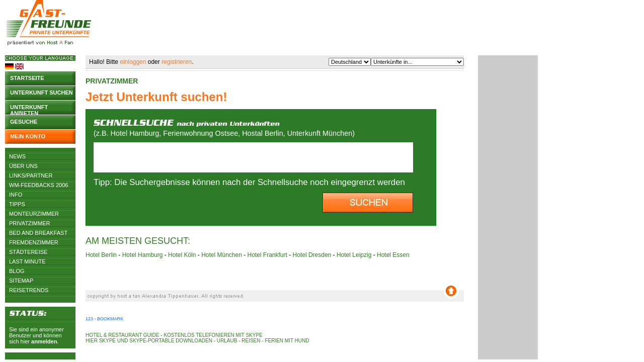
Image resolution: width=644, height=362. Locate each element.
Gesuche (24, 122)
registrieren (177, 62)
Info (16, 195)
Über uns (23, 166)
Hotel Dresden (312, 255)
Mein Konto (28, 136)
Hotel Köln (182, 255)
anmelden (44, 341)
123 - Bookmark (104, 319)
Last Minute (27, 261)
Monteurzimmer (34, 214)
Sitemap (21, 281)
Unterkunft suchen (42, 93)
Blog (17, 271)
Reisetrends (29, 290)
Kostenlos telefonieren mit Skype (213, 335)
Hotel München (222, 255)
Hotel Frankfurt (267, 255)
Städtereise (28, 252)
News (17, 156)
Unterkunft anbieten (29, 109)
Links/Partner (31, 175)
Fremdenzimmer (34, 242)
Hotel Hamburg (143, 255)
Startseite (27, 78)
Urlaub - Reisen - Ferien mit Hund (263, 341)
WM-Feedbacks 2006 (38, 185)
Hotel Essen (393, 255)
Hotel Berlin (101, 255)
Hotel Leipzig (354, 255)
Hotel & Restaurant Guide (123, 335)
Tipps (17, 204)
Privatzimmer (29, 223)
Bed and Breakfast (38, 233)
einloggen (133, 62)
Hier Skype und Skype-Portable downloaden (149, 341)
